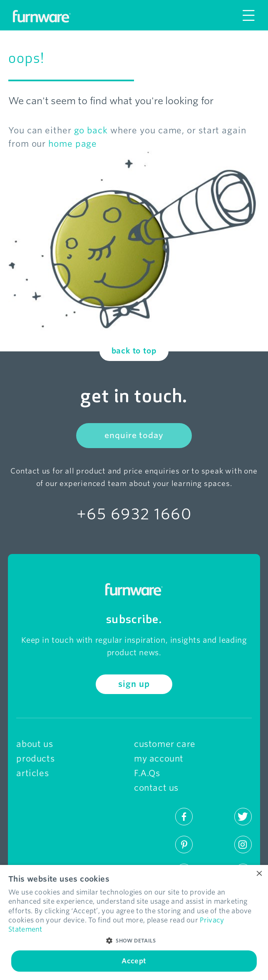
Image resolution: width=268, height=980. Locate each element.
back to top (134, 351)
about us (35, 744)
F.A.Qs (147, 773)
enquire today (134, 435)
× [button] (259, 874)
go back (91, 130)
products (35, 759)
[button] (134, 941)
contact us (156, 788)
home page (73, 144)
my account (159, 759)
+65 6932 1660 (134, 514)
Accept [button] (134, 961)
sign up (134, 684)
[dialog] (134, 922)
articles (32, 773)
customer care (165, 744)
